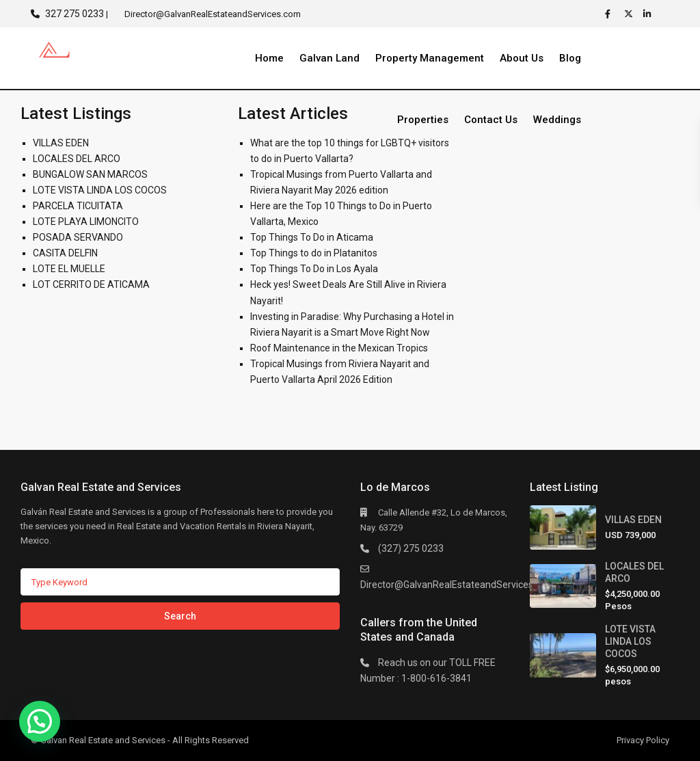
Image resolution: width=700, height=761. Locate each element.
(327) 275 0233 (411, 548)
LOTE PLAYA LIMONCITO (86, 222)
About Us (522, 58)
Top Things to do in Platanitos (314, 253)
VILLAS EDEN (61, 143)
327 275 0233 (75, 14)
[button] (40, 721)
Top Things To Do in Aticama (312, 237)
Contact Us (491, 120)
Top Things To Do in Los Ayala (314, 269)
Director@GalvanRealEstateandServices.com (457, 585)
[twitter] (630, 14)
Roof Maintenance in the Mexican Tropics (339, 348)
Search (180, 616)
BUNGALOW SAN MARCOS (90, 174)
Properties (423, 120)
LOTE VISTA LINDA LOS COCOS (100, 190)
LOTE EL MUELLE (69, 269)
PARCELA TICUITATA (78, 206)
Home (269, 58)
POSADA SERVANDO (78, 237)
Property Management (430, 58)
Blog (570, 58)
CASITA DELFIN (65, 253)
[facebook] (611, 14)
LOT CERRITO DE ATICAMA (91, 284)
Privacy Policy (643, 740)
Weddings (557, 120)
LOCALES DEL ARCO (77, 159)
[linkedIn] (649, 14)
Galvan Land (329, 58)
